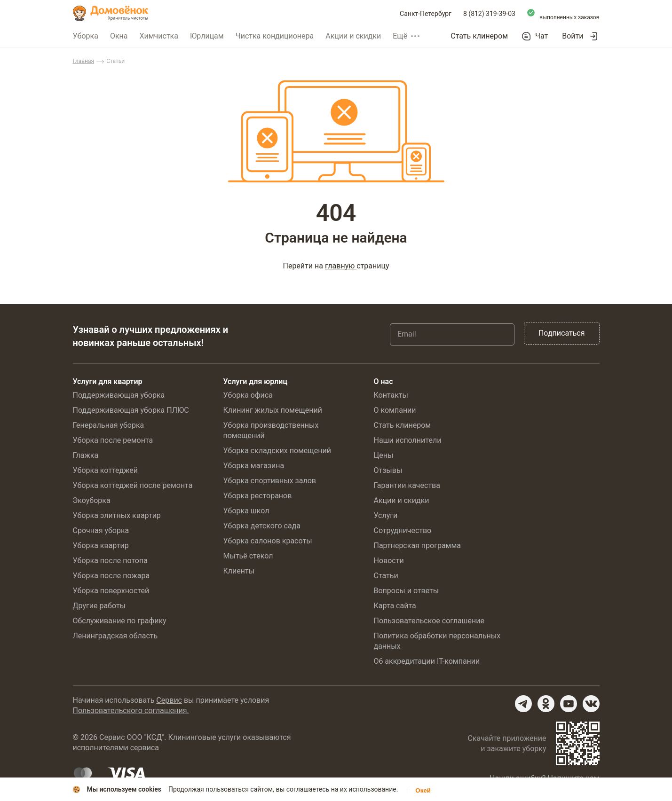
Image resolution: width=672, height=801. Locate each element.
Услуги (386, 515)
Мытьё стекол (248, 556)
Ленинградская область (115, 636)
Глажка (86, 455)
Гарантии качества (407, 485)
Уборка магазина (254, 466)
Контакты (391, 395)
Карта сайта (395, 606)
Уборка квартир (101, 546)
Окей (423, 790)
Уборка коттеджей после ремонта (133, 485)
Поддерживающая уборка (119, 395)
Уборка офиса (248, 395)
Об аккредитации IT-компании (427, 661)
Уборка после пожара (111, 576)
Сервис (169, 700)
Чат (542, 36)
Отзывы (388, 470)
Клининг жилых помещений (273, 410)
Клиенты (239, 571)
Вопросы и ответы (407, 591)
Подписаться (562, 333)
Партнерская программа (418, 546)
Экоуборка (92, 500)
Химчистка (159, 36)
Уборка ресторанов (258, 496)
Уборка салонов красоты (268, 541)
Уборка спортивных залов (270, 481)
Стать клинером (479, 36)
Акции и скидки (353, 36)
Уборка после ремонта (113, 440)
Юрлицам (207, 36)
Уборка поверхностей (111, 591)
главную (341, 266)
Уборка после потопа (110, 561)
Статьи (386, 576)
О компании (395, 410)
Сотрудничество (403, 530)
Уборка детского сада (262, 526)
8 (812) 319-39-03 (489, 14)
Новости (389, 561)
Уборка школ (246, 511)
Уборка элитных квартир (117, 515)
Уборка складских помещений (277, 451)
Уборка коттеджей (106, 470)
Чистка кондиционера (275, 36)
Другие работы (99, 606)
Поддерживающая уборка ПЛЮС (131, 410)
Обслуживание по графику (120, 621)
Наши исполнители (408, 440)
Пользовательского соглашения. (131, 711)
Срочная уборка (101, 530)
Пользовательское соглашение (429, 621)
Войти (573, 36)
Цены (384, 455)
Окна (119, 36)
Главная (84, 61)
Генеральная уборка (109, 425)
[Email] (452, 334)
